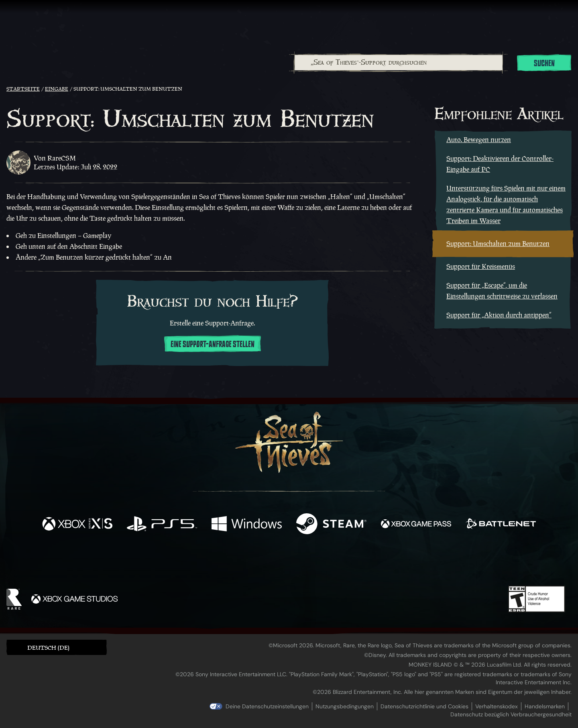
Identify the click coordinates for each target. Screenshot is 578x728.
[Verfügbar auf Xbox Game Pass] (416, 525)
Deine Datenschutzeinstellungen (267, 706)
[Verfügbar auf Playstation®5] (162, 525)
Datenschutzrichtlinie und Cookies (424, 706)
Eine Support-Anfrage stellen (213, 344)
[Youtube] (287, 563)
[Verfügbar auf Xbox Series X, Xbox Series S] (77, 525)
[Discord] (322, 564)
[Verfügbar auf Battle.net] (501, 525)
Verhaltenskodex (497, 706)
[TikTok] (344, 563)
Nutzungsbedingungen (345, 706)
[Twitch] (253, 563)
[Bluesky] (366, 564)
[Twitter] (229, 562)
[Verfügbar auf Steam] (331, 525)
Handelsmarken (545, 706)
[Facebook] (209, 562)
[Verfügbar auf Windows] (247, 525)
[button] (57, 647)
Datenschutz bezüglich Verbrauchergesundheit (511, 714)
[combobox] (398, 63)
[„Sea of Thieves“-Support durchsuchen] (399, 63)
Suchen (544, 63)
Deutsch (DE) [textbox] (48, 648)
